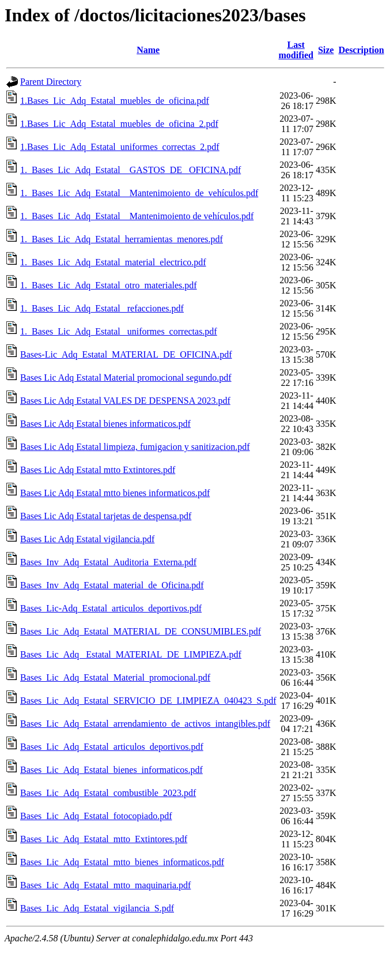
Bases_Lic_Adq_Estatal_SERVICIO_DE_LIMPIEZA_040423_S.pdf (148, 701)
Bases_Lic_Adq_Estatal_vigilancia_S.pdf (97, 908)
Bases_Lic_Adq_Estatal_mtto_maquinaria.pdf (105, 885)
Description (361, 50)
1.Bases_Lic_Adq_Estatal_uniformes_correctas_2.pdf (120, 147)
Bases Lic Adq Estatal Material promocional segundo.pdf (126, 378)
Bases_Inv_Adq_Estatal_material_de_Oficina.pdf (112, 585)
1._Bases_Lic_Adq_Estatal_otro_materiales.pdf (109, 285)
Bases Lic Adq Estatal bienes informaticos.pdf (105, 424)
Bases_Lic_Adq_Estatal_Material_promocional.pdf (115, 677)
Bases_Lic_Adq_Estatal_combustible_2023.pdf (108, 793)
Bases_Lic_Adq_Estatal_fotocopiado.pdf (96, 816)
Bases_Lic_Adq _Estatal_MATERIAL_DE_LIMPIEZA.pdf (131, 654)
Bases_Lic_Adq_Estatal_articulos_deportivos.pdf (112, 747)
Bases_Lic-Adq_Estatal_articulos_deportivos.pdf (111, 608)
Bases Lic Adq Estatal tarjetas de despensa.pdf (106, 516)
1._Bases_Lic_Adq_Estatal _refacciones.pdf (102, 308)
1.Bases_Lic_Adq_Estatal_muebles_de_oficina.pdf (115, 101)
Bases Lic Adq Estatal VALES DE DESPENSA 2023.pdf (125, 401)
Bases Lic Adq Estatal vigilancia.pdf (87, 539)
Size (326, 50)
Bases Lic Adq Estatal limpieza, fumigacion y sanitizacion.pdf (135, 447)
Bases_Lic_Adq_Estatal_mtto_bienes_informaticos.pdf (122, 862)
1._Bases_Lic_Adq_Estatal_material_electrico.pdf (113, 262)
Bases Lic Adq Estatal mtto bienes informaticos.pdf (115, 493)
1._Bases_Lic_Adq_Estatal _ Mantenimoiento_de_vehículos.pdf (139, 193)
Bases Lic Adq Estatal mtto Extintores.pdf (98, 470)
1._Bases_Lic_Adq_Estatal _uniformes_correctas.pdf (119, 331)
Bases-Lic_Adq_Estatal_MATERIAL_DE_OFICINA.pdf (126, 354)
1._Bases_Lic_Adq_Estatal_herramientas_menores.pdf (122, 239)
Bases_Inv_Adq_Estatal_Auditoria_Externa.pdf (108, 562)
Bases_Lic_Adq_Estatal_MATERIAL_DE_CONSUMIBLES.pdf (141, 631)
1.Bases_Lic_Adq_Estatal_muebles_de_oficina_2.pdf (119, 124)
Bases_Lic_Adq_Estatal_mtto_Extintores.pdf (104, 839)
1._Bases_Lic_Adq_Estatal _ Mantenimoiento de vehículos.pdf (137, 216)
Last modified (296, 50)
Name (148, 50)
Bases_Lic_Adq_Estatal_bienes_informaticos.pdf (111, 770)
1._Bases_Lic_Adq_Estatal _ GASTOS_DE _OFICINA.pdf (130, 170)
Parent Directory (51, 82)
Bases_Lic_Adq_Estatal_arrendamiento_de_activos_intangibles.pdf (145, 724)
